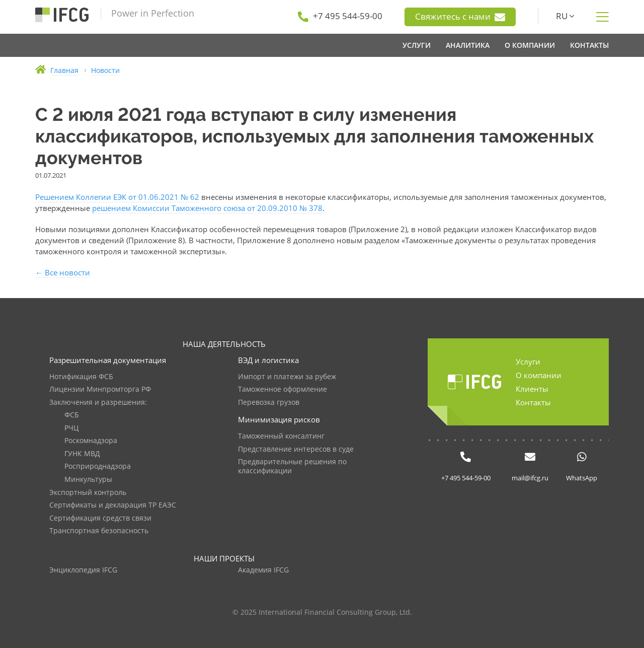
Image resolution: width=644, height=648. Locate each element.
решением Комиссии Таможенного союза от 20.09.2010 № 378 (207, 208)
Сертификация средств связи (100, 518)
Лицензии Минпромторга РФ (100, 389)
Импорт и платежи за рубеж (287, 377)
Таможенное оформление (283, 389)
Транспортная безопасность (99, 531)
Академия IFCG (263, 570)
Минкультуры (88, 480)
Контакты (533, 402)
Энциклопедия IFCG (83, 570)
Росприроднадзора (98, 466)
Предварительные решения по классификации (292, 466)
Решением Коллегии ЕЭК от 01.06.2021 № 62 (117, 197)
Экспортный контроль (88, 493)
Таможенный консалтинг (281, 436)
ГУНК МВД (82, 454)
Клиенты (532, 389)
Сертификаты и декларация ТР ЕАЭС (113, 505)
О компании (539, 375)
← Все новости (63, 272)
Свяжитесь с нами (460, 17)
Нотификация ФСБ (81, 377)
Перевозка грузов (269, 403)
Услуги (528, 362)
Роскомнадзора (91, 441)
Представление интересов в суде (296, 449)
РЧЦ (71, 428)
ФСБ (72, 415)
